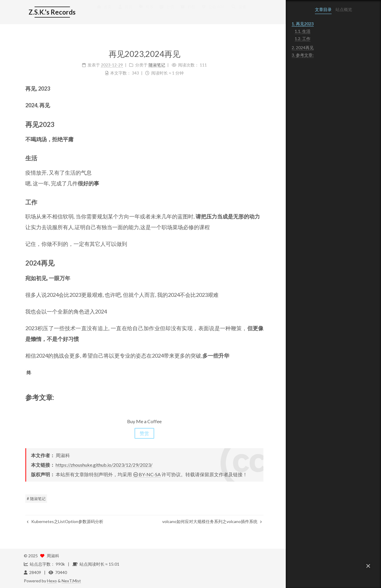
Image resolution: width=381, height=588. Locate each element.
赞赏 (143, 433)
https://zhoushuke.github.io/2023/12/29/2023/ (103, 465)
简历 (123, 13)
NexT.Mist (71, 581)
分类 (165, 13)
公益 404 (211, 13)
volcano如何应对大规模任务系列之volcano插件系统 (211, 521)
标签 (144, 13)
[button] (368, 566)
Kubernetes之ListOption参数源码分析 (64, 521)
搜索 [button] (237, 13)
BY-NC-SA (145, 474)
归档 (186, 13)
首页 (102, 13)
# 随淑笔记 (35, 499)
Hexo (52, 581)
